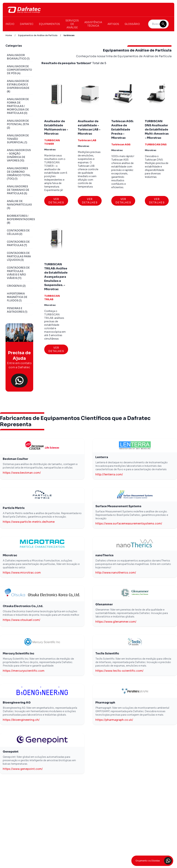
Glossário (132, 24)
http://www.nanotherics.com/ (116, 573)
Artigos (113, 24)
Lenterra (102, 457)
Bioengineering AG (17, 703)
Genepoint (11, 752)
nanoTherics (104, 555)
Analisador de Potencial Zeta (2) (18, 124)
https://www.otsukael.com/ (22, 620)
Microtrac (10, 555)
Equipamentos (49, 24)
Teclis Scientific (107, 653)
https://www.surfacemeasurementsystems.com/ (129, 524)
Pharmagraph (105, 703)
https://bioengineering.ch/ (21, 720)
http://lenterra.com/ (109, 474)
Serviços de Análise (72, 24)
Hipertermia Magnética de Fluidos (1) (17, 297)
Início (10, 24)
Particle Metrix (14, 508)
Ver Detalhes (56, 201)
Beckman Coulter (15, 459)
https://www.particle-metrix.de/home (29, 522)
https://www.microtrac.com (22, 573)
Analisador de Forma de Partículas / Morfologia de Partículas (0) (18, 106)
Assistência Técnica (93, 24)
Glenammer (104, 604)
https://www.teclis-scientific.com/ (119, 671)
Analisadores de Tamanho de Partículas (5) (18, 190)
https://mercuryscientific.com (24, 671)
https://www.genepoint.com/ (23, 769)
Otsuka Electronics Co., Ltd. (23, 606)
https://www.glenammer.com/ (116, 622)
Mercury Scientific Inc (18, 653)
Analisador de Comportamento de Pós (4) (19, 70)
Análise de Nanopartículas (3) (19, 205)
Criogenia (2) (16, 286)
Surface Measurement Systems (118, 506)
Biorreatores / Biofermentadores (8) (21, 219)
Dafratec (27, 24)
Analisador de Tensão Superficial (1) (18, 139)
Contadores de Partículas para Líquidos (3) (19, 256)
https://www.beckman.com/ (22, 473)
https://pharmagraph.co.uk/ (114, 720)
